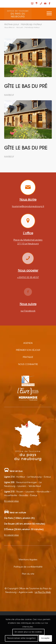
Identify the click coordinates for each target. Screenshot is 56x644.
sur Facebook (28, 311)
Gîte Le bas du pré (26, 87)
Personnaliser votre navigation (21, 638)
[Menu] (48, 14)
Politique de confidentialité (28, 567)
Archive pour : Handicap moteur (23, 25)
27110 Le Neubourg (28, 244)
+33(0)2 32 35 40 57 (28, 278)
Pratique (28, 357)
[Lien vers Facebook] (50, 4)
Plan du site (28, 574)
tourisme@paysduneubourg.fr (28, 207)
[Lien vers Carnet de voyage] (32, 4)
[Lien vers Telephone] (41, 4)
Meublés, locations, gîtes (16, 76)
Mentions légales (28, 560)
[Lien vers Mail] (45, 4)
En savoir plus (11, 501)
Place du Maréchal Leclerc (28, 240)
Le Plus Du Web (43, 592)
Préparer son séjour (28, 350)
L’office (28, 233)
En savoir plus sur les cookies (29, 632)
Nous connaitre (28, 365)
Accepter (45, 638)
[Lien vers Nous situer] (37, 4)
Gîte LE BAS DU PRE (26, 148)
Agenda (28, 343)
